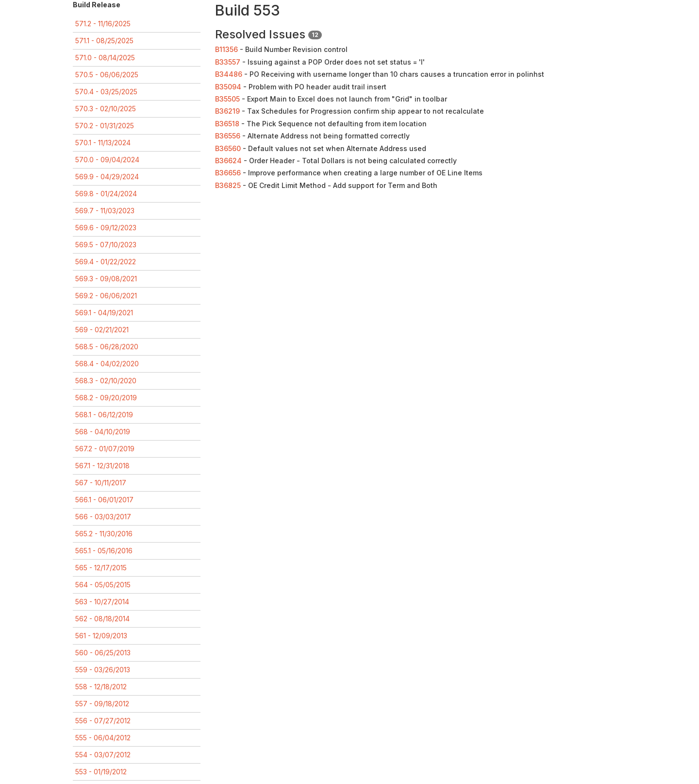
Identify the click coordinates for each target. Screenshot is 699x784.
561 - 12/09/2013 (101, 636)
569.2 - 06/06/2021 (106, 296)
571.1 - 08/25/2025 (104, 41)
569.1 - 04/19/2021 (104, 313)
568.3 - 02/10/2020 (106, 381)
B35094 (228, 87)
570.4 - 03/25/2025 (106, 92)
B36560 (228, 148)
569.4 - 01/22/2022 (106, 262)
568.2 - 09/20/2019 (106, 398)
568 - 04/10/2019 (103, 432)
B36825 (228, 185)
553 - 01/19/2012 (101, 772)
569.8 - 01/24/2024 (106, 194)
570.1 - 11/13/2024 (103, 143)
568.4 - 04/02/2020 (107, 364)
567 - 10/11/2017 (101, 483)
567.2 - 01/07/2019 (105, 449)
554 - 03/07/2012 (103, 755)
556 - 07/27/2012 (103, 721)
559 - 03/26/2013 (103, 670)
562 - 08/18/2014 (102, 619)
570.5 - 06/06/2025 (107, 75)
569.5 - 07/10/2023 (106, 245)
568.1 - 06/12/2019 (104, 415)
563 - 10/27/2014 (102, 602)
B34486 (229, 74)
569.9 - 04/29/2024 (107, 177)
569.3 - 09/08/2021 (106, 279)
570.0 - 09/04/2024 (107, 160)
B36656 (228, 173)
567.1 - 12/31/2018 (102, 466)
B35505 (227, 99)
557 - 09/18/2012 (102, 704)
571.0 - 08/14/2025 (105, 58)
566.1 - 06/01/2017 (104, 500)
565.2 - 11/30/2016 (104, 534)
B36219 (227, 111)
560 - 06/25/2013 (103, 653)
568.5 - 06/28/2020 (107, 347)
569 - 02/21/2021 (102, 330)
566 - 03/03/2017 (103, 517)
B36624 (228, 161)
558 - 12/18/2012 (101, 687)
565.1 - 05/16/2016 (104, 551)
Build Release (97, 5)
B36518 (227, 124)
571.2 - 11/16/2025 (103, 24)
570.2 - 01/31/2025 (105, 126)
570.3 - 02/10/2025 (106, 109)
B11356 (226, 49)
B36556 (228, 136)
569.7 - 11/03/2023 (105, 211)
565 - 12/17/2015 (101, 568)
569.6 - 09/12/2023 (106, 228)
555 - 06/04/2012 (103, 738)
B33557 (228, 62)
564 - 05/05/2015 (103, 585)
